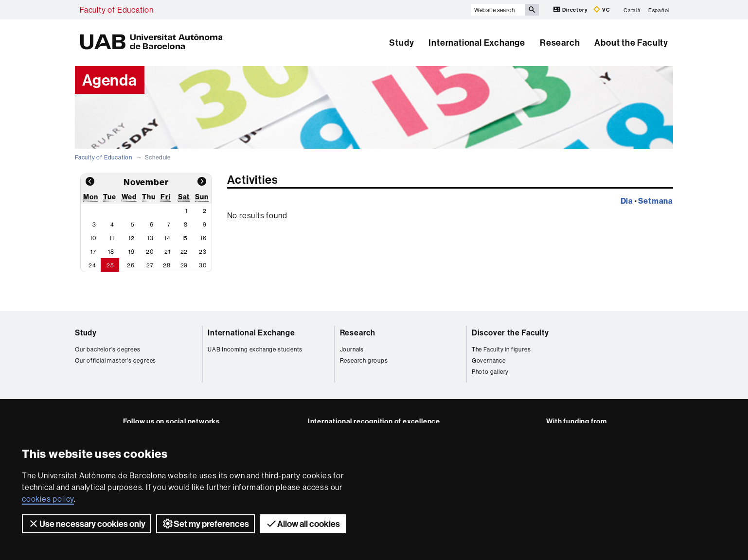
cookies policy (48, 499)
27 (150, 265)
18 (111, 252)
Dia (627, 201)
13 (151, 238)
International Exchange (477, 43)
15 (185, 238)
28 (167, 265)
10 (93, 238)
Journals (352, 349)
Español (659, 10)
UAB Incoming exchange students (255, 349)
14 (168, 238)
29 (184, 265)
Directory (571, 9)
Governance (489, 360)
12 (132, 238)
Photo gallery (490, 372)
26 (131, 265)
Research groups (364, 360)
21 (168, 252)
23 (203, 252)
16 (204, 238)
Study (401, 43)
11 (112, 238)
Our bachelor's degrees (108, 349)
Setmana (656, 201)
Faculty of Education (117, 10)
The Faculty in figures (501, 349)
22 (184, 252)
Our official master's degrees (116, 360)
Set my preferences (205, 524)
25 (110, 265)
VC (602, 9)
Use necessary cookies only (87, 524)
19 (132, 252)
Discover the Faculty (510, 332)
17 (93, 252)
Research (560, 43)
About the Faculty (631, 43)
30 (203, 265)
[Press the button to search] (532, 10)
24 (92, 265)
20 (150, 252)
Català (632, 10)
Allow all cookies (303, 524)
